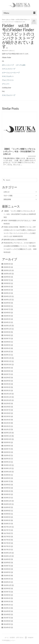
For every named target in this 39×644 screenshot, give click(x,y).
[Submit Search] (4, 180)
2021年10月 (8, 400)
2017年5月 (7, 537)
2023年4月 (7, 348)
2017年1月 (7, 550)
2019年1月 (7, 498)
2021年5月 (7, 416)
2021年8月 (7, 407)
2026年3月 (7, 267)
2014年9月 (7, 611)
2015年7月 (7, 592)
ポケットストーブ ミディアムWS (14, 65)
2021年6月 (7, 413)
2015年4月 (7, 598)
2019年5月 (7, 488)
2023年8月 (7, 335)
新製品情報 (7, 199)
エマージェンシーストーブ (11, 73)
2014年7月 (7, 618)
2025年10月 (8, 274)
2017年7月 (7, 530)
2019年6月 (7, 485)
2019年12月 (8, 465)
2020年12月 (8, 433)
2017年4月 (7, 540)
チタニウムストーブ (9, 95)
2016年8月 (7, 563)
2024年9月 (7, 303)
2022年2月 (7, 390)
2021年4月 (7, 420)
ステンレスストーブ (9, 69)
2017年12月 (8, 527)
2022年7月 (7, 374)
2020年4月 (7, 455)
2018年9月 (7, 507)
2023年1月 (7, 355)
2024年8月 (7, 306)
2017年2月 (7, 546)
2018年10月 (8, 504)
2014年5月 (7, 624)
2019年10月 (8, 472)
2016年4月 (7, 576)
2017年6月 (7, 533)
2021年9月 (7, 403)
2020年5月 (7, 452)
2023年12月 (8, 326)
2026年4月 (7, 264)
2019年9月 (7, 475)
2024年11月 (8, 300)
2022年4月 (7, 384)
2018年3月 (7, 520)
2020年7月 (7, 449)
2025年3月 (7, 290)
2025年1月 (7, 293)
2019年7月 (7, 481)
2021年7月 (7, 410)
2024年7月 (7, 309)
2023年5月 (7, 345)
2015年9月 (7, 589)
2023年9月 (7, 332)
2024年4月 (7, 316)
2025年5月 (7, 283)
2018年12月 (8, 501)
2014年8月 (7, 614)
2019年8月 (7, 478)
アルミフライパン (8, 80)
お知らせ (11, 51)
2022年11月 (8, 361)
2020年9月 (7, 442)
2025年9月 (7, 277)
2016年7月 (7, 566)
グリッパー (6, 84)
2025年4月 (7, 287)
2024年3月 (7, 319)
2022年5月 (7, 381)
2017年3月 (7, 543)
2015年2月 (7, 605)
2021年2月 (7, 426)
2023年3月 (7, 352)
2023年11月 (8, 329)
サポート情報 (8, 196)
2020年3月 (7, 459)
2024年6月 (7, 313)
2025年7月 (7, 280)
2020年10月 (8, 439)
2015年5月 (7, 595)
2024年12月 (8, 296)
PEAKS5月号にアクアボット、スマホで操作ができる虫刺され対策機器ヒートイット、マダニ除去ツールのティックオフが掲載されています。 (20, 246)
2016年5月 (7, 572)
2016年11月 (8, 556)
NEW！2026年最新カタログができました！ (18, 221)
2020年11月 (8, 436)
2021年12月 (8, 394)
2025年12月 (8, 270)
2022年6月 (7, 377)
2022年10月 (8, 365)
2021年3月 (7, 423)
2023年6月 (7, 342)
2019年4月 (7, 491)
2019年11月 (8, 468)
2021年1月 (7, 429)
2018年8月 (7, 511)
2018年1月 (7, 524)
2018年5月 (7, 517)
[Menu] (19, 13)
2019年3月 (7, 494)
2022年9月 (7, 368)
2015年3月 (7, 601)
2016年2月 (7, 582)
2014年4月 (7, 627)
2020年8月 (7, 446)
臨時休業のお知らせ (10, 240)
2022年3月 (7, 387)
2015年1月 (7, 608)
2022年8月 (7, 371)
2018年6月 (7, 514)
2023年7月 (7, 339)
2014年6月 (7, 621)
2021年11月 (8, 397)
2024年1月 (7, 322)
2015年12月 (8, 585)
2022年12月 (8, 358)
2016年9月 (7, 559)
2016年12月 (8, 553)
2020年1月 (7, 462)
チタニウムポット (8, 76)
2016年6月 (7, 569)
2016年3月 (7, 579)
